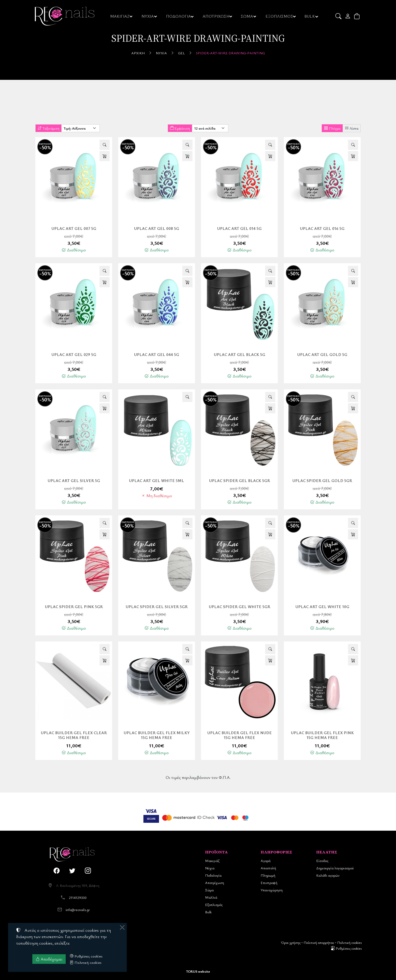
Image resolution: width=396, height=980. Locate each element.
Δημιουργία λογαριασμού (335, 868)
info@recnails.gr (78, 910)
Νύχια (161, 53)
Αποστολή (268, 868)
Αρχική (138, 53)
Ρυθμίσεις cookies (346, 948)
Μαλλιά (211, 897)
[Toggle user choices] (348, 16)
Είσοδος (322, 861)
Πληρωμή (268, 875)
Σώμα (209, 890)
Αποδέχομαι (49, 959)
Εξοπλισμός (214, 905)
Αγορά (266, 861)
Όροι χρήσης (291, 942)
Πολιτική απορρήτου (319, 942)
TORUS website (198, 971)
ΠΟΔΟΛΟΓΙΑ (179, 16)
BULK (310, 16)
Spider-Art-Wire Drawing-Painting (230, 53)
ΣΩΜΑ (247, 16)
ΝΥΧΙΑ (148, 16)
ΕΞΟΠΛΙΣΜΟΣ (279, 16)
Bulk (208, 912)
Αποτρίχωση (215, 883)
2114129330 (78, 898)
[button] (339, 16)
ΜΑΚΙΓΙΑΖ (120, 16)
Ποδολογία (213, 875)
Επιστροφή (269, 883)
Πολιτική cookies (349, 942)
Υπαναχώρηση (272, 890)
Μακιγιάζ (212, 861)
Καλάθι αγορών (328, 875)
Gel (181, 53)
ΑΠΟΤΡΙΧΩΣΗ (216, 16)
